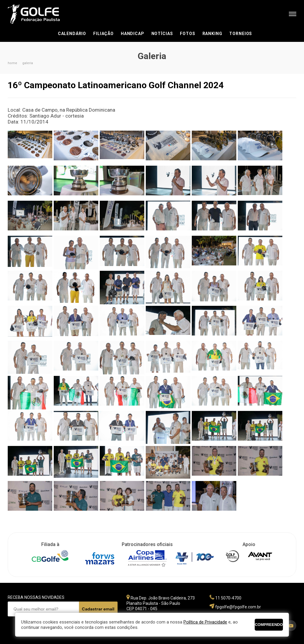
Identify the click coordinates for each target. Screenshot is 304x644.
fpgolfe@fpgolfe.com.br (238, 607)
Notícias (162, 34)
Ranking (212, 34)
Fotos (187, 34)
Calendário (72, 34)
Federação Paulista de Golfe (40, 14)
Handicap (133, 34)
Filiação (103, 34)
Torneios (241, 34)
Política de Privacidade (205, 622)
